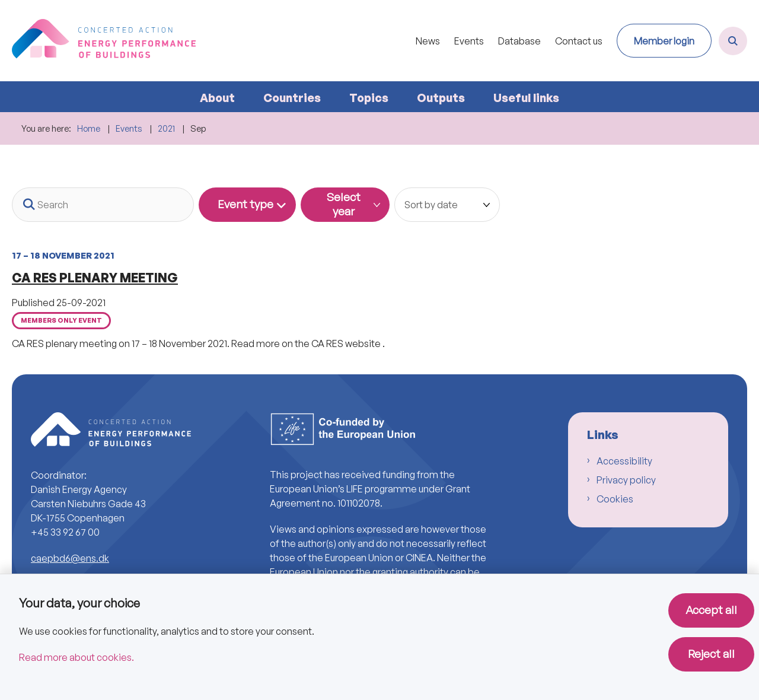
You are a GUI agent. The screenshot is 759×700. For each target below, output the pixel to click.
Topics (369, 98)
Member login (664, 41)
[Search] (103, 205)
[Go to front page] (104, 41)
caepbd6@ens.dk (70, 558)
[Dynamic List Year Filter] (345, 205)
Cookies (615, 499)
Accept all (711, 610)
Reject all (711, 654)
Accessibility (624, 461)
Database (519, 41)
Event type (245, 204)
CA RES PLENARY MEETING (95, 278)
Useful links (526, 98)
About (217, 98)
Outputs (441, 98)
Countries (292, 98)
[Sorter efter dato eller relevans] (447, 205)
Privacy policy (626, 480)
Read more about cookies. (76, 657)
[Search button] (29, 205)
